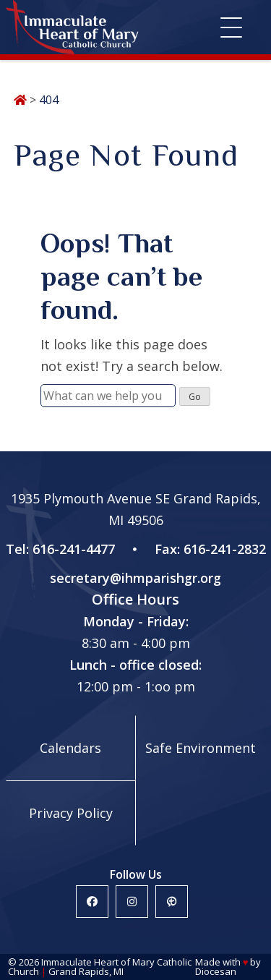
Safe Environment (201, 748)
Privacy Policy (71, 813)
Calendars (70, 748)
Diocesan (216, 971)
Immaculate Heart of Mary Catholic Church (100, 967)
